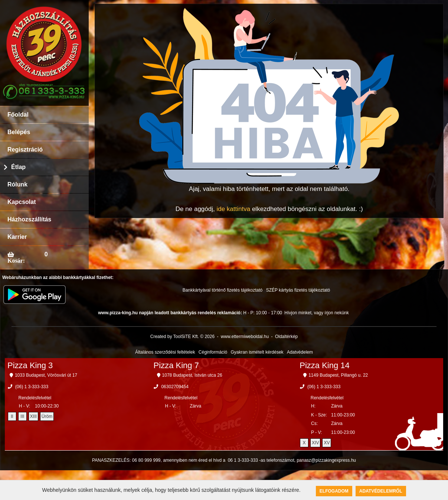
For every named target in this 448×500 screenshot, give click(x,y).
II (12, 416)
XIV (315, 443)
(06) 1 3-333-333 (32, 387)
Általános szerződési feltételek (165, 352)
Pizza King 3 (30, 365)
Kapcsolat (22, 202)
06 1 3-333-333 (243, 460)
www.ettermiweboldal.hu (245, 337)
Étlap (18, 167)
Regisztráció (25, 150)
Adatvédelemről (381, 491)
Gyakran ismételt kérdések (257, 352)
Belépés (19, 132)
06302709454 (175, 387)
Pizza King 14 (325, 365)
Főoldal (18, 115)
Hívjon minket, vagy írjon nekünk (316, 313)
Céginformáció (213, 352)
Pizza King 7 (176, 365)
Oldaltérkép (286, 337)
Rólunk (17, 184)
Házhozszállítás (29, 219)
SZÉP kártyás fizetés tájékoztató (298, 290)
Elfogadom (334, 491)
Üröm (47, 416)
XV (327, 443)
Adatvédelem (300, 352)
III (22, 416)
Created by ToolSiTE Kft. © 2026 (182, 337)
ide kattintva (233, 209)
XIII (33, 416)
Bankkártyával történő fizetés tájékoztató (223, 290)
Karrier (17, 237)
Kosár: (16, 260)
